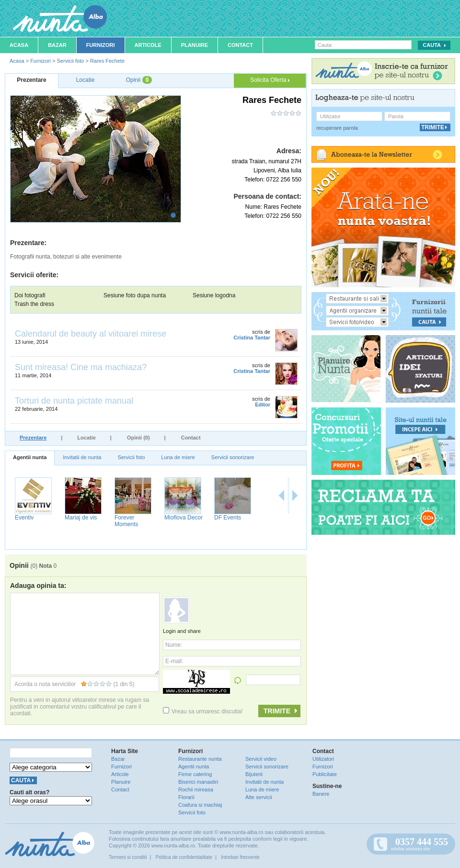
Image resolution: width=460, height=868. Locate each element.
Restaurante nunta (200, 759)
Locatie (86, 438)
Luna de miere (178, 457)
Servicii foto (70, 61)
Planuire (195, 45)
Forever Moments (126, 521)
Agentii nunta (30, 457)
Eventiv (24, 518)
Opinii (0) (138, 438)
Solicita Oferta (270, 80)
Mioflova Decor (184, 518)
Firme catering (195, 774)
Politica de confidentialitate (184, 857)
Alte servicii (259, 797)
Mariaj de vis (81, 518)
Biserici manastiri (198, 782)
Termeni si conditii (128, 857)
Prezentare (33, 438)
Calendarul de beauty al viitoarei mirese (91, 334)
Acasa (19, 45)
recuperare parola (337, 128)
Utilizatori (323, 759)
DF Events (228, 518)
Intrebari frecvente (240, 857)
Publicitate (325, 774)
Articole (148, 45)
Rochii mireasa (196, 789)
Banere (321, 794)
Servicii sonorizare (233, 457)
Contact (240, 45)
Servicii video (261, 759)
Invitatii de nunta (82, 457)
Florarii (186, 797)
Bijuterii (254, 774)
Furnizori (101, 45)
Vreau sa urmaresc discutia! (203, 711)
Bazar (57, 45)
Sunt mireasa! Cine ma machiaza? (81, 367)
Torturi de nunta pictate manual (74, 401)
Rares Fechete (107, 61)
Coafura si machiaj (200, 805)
